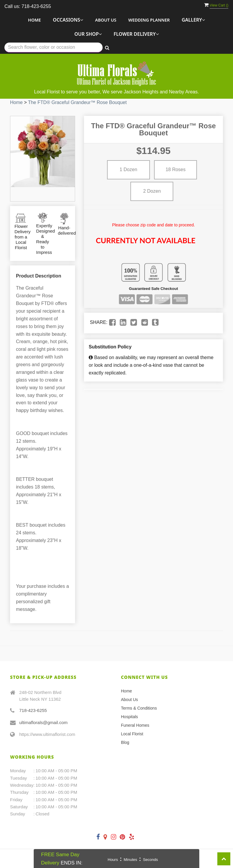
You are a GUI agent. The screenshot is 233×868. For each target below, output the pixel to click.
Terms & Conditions (139, 708)
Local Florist (132, 734)
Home (35, 20)
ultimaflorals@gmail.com (43, 722)
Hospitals (130, 717)
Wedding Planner (149, 20)
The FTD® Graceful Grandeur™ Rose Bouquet (77, 102)
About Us (106, 20)
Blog (125, 742)
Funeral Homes (135, 725)
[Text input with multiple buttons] (54, 47)
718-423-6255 (33, 710)
